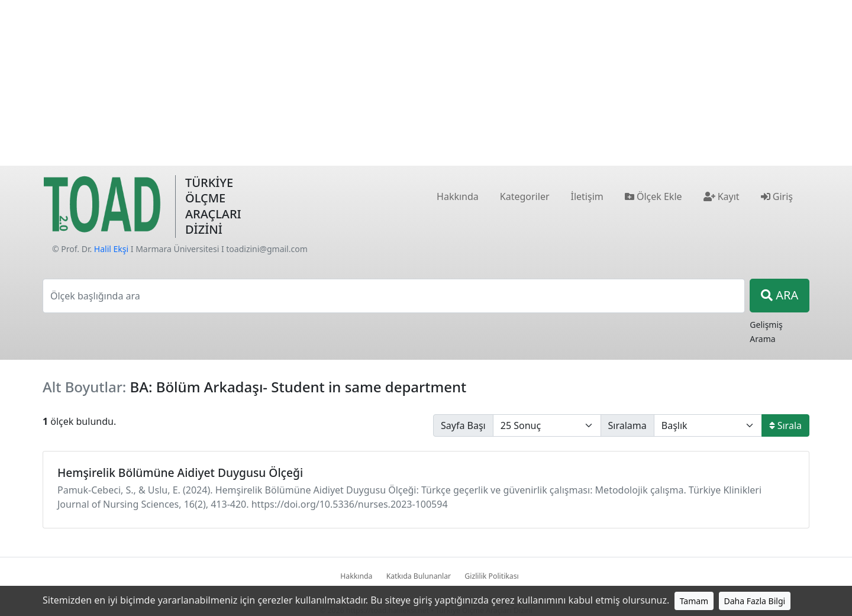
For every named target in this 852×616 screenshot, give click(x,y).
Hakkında (356, 576)
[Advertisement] (426, 83)
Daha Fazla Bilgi (755, 601)
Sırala (785, 425)
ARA (780, 295)
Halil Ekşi (111, 249)
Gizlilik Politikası (491, 576)
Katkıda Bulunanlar (419, 576)
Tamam (694, 601)
